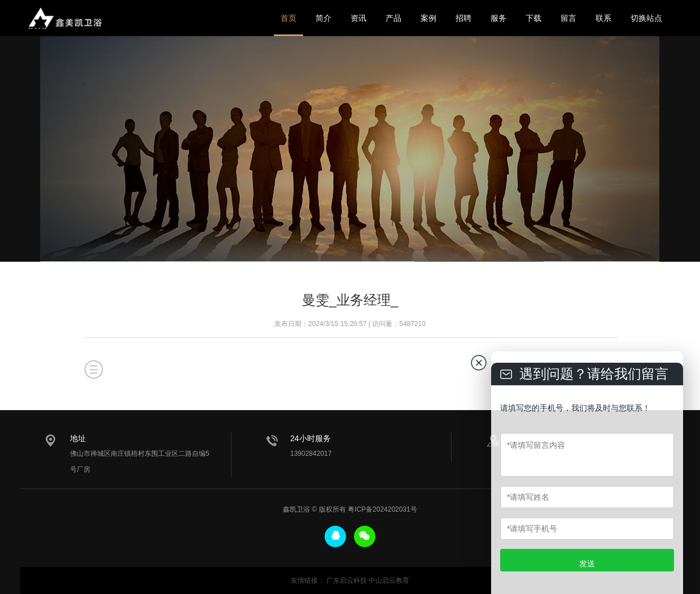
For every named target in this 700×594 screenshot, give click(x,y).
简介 (323, 18)
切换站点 (646, 18)
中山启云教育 (389, 580)
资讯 (358, 18)
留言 (568, 18)
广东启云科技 (347, 580)
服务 (498, 18)
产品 (393, 18)
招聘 (463, 18)
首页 (288, 18)
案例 (428, 18)
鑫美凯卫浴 (65, 18)
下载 (533, 18)
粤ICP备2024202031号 (382, 509)
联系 (603, 18)
